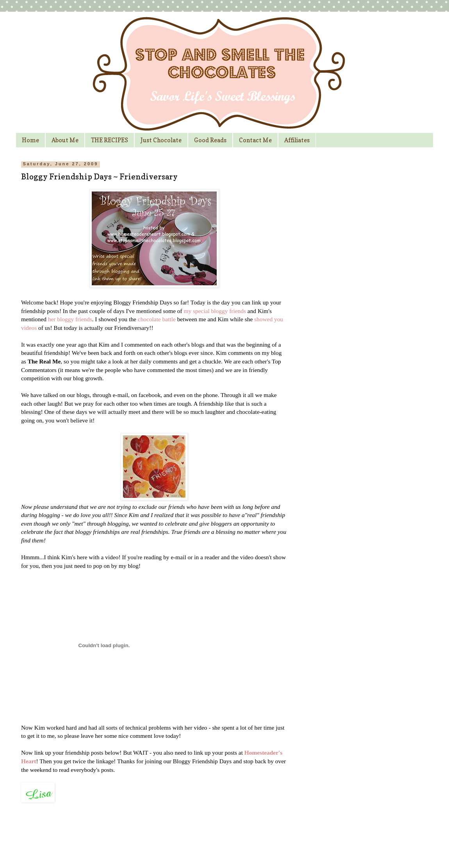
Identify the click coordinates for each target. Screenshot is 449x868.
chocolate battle (157, 319)
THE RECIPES (110, 140)
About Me (65, 140)
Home (30, 140)
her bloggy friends (70, 319)
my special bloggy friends (215, 311)
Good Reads (210, 140)
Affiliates (297, 140)
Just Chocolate (161, 140)
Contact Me (255, 140)
